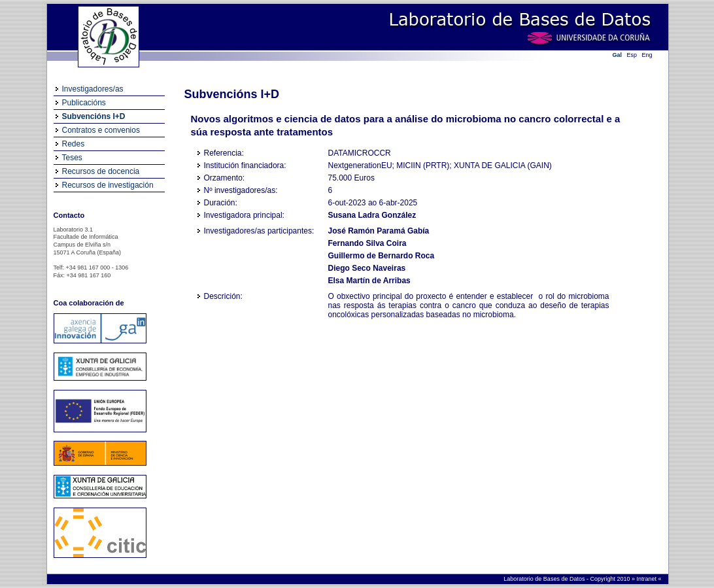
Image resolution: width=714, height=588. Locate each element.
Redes (74, 144)
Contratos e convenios (101, 130)
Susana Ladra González (372, 215)
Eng (647, 55)
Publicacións (84, 103)
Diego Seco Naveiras (367, 268)
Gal (618, 55)
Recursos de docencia (101, 171)
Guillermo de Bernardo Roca (382, 256)
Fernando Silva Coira (367, 243)
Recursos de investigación (108, 185)
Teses (72, 158)
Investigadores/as (93, 89)
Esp (632, 55)
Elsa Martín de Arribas (369, 281)
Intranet (647, 579)
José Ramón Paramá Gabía (379, 231)
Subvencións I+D (94, 116)
